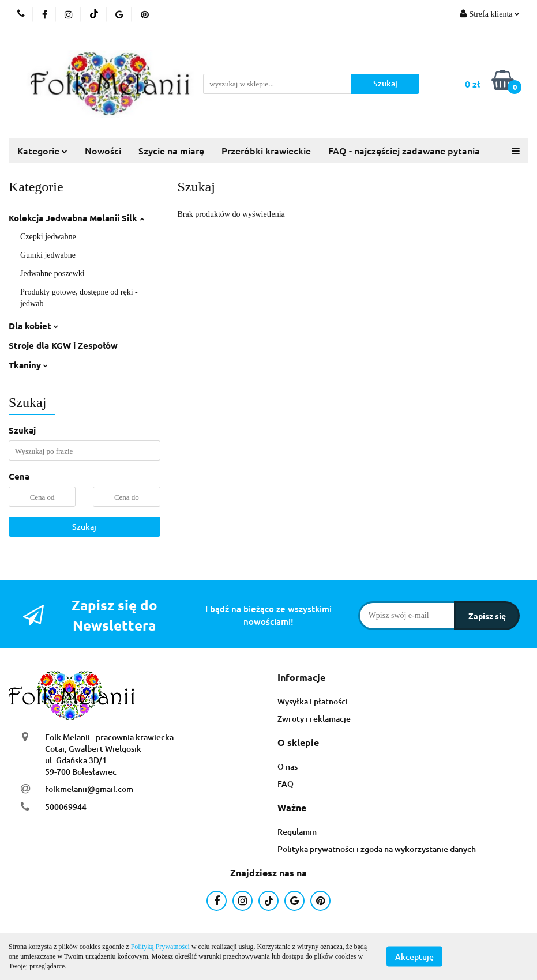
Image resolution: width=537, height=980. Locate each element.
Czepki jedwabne (48, 237)
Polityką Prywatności (160, 947)
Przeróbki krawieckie (266, 150)
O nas (288, 766)
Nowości (103, 150)
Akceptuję (414, 957)
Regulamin (297, 832)
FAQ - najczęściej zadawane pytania (404, 150)
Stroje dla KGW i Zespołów (63, 345)
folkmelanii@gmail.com (89, 789)
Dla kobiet (33, 326)
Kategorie (42, 150)
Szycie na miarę (171, 150)
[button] (301, 678)
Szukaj (84, 527)
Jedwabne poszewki (52, 274)
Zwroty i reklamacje (314, 719)
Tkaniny (28, 365)
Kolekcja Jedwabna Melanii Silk (76, 218)
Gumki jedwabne (48, 255)
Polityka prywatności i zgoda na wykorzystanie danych (377, 849)
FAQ (286, 784)
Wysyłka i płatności (313, 701)
